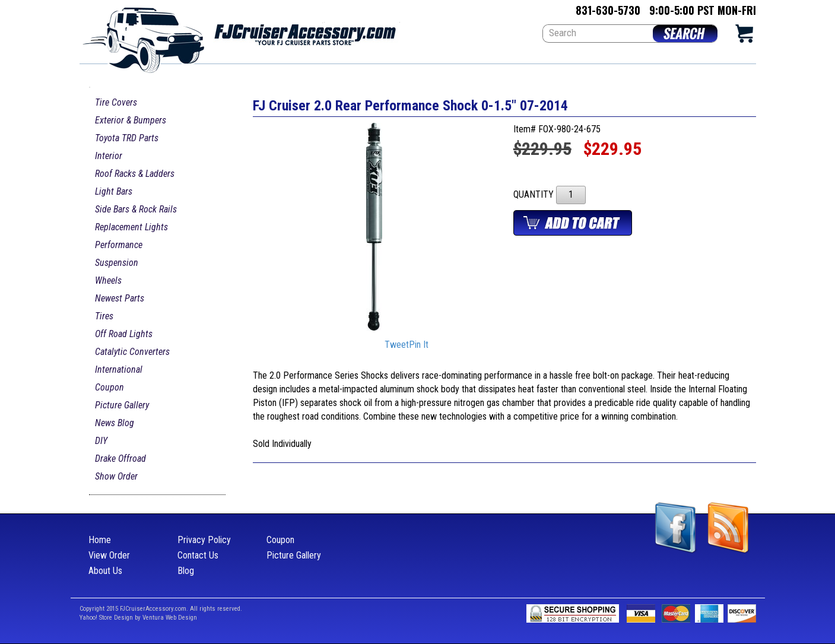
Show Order (116, 476)
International (119, 369)
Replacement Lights (131, 227)
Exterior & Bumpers (131, 120)
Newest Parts (120, 298)
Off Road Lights (124, 334)
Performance (119, 245)
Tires (104, 316)
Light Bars (114, 191)
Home (100, 540)
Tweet (397, 345)
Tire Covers (116, 102)
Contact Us (198, 555)
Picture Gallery (122, 405)
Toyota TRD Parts (127, 138)
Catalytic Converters (132, 352)
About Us (105, 571)
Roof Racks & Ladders (135, 174)
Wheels (108, 280)
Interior (109, 156)
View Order (109, 555)
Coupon (109, 387)
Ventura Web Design (170, 618)
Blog (186, 571)
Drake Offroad (120, 459)
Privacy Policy (204, 540)
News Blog (115, 423)
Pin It (419, 345)
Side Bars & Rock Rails (136, 209)
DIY (101, 441)
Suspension (117, 263)
